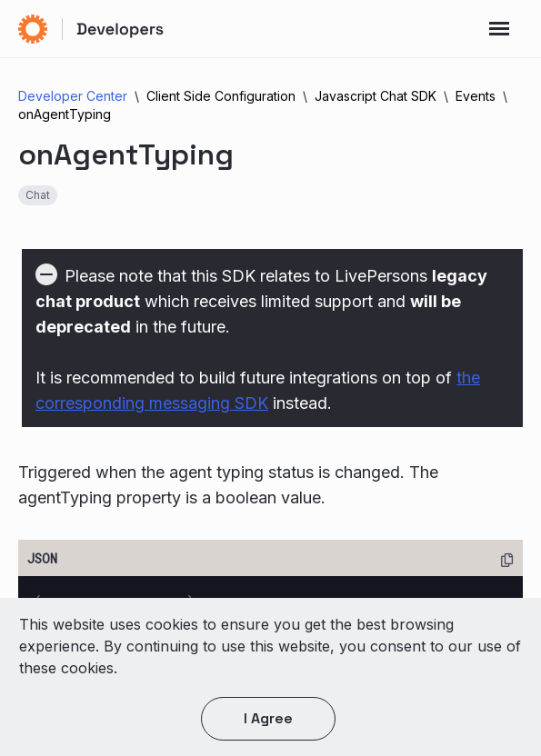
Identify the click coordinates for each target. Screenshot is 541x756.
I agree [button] (268, 718)
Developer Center (73, 96)
